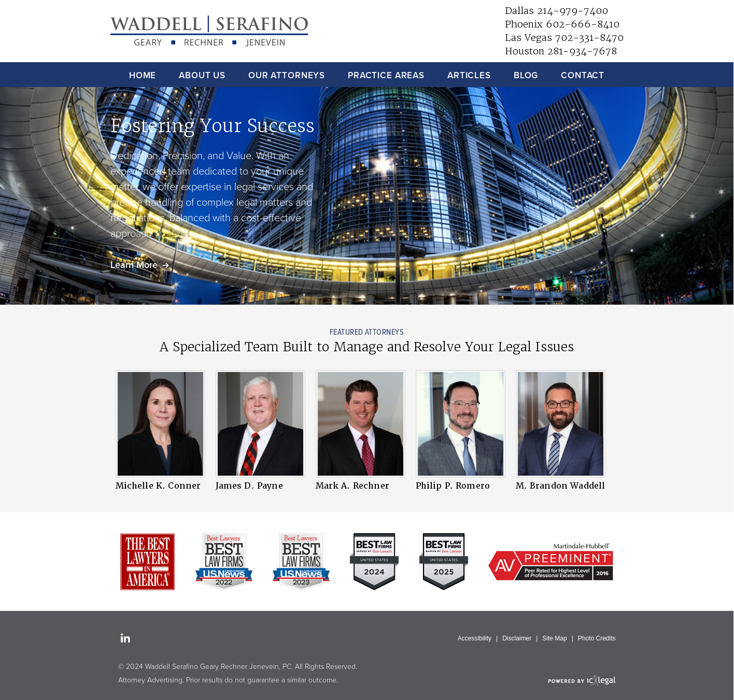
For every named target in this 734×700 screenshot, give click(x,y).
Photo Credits (597, 638)
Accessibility (475, 638)
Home (143, 75)
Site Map (554, 638)
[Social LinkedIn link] (125, 639)
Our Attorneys (287, 75)
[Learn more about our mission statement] (139, 265)
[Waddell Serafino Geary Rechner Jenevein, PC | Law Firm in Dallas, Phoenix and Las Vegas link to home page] (209, 31)
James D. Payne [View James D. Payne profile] (249, 486)
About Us (202, 75)
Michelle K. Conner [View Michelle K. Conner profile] (158, 486)
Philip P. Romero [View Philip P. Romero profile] (453, 486)
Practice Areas (386, 75)
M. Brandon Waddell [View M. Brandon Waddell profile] (561, 486)
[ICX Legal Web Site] (582, 681)
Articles (469, 75)
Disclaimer (517, 638)
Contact (583, 75)
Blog (526, 75)
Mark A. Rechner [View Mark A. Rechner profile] (352, 486)
